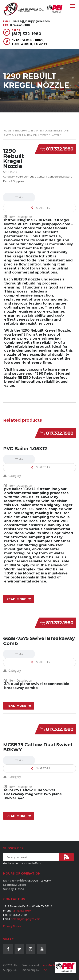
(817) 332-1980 (27, 34)
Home (7, 131)
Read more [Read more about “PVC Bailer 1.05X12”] (16, 599)
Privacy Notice (12, 926)
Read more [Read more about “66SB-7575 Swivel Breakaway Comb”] (16, 706)
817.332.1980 (60, 149)
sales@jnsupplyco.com (31, 21)
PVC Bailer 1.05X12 (25, 449)
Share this (40, 208)
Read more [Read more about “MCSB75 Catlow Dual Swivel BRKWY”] (16, 816)
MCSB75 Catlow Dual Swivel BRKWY (38, 747)
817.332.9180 (20, 25)
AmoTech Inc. (49, 968)
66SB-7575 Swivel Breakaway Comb (39, 641)
